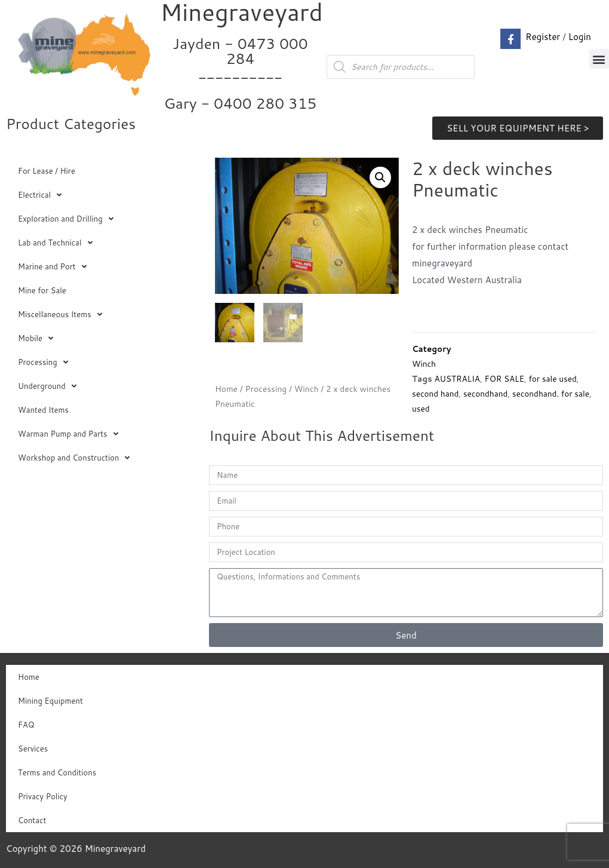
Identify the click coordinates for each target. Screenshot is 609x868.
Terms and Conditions (57, 772)
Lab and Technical (55, 243)
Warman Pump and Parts (68, 434)
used (421, 408)
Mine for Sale (42, 290)
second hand (435, 393)
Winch (307, 389)
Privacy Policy (43, 796)
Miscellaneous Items (60, 315)
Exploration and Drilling (66, 219)
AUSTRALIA (457, 378)
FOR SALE (504, 378)
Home (226, 389)
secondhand (486, 393)
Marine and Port (52, 267)
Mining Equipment (50, 701)
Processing (43, 362)
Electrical (40, 195)
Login (580, 37)
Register (543, 37)
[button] (599, 59)
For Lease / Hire (47, 171)
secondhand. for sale (551, 393)
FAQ (26, 725)
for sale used (552, 378)
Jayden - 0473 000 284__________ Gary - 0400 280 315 (240, 73)
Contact (32, 820)
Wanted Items (43, 410)
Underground (47, 386)
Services (33, 749)
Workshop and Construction (74, 458)
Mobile (36, 338)
